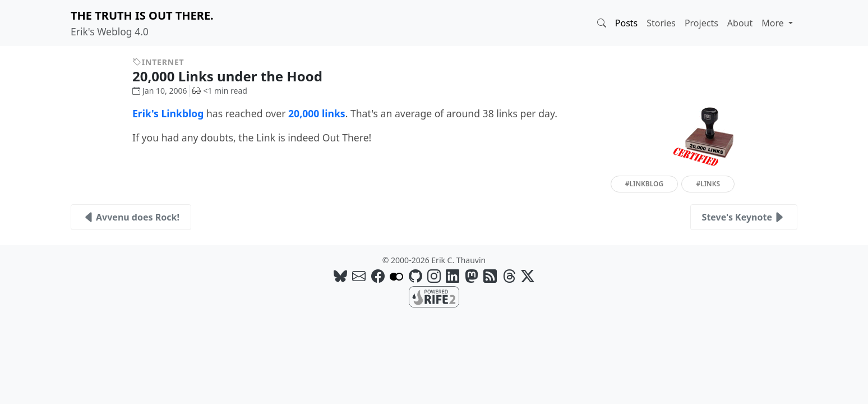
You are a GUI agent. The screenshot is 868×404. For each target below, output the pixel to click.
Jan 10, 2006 (160, 91)
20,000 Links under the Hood (236, 76)
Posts (626, 23)
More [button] (774, 23)
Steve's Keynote (744, 217)
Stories (661, 23)
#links (708, 184)
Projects (701, 23)
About (740, 23)
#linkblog (644, 184)
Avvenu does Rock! (131, 217)
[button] (602, 23)
